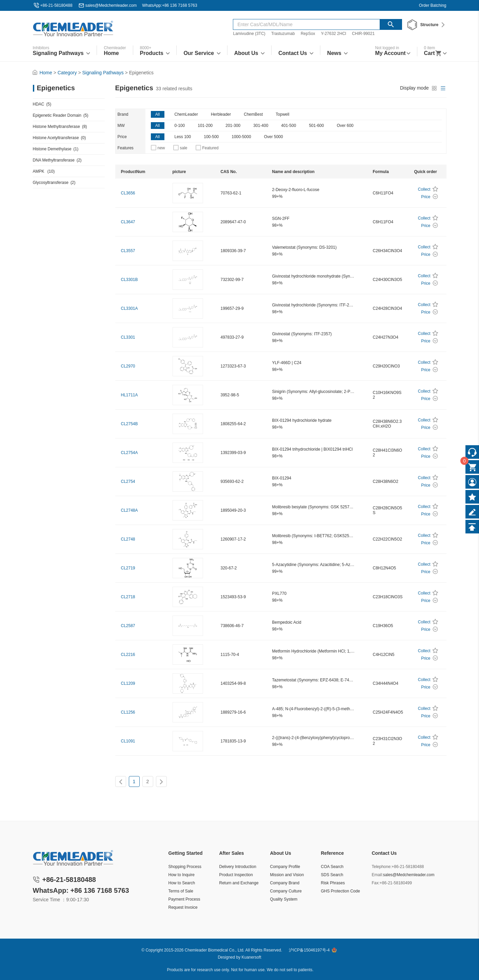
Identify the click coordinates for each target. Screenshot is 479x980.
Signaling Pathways (103, 73)
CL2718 (128, 597)
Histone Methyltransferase (60, 127)
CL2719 (128, 568)
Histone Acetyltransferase (59, 138)
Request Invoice (183, 907)
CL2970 (128, 366)
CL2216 (128, 655)
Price (122, 137)
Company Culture (286, 891)
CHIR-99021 (363, 34)
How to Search (182, 883)
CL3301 (128, 337)
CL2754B (129, 424)
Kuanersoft (252, 957)
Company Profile (285, 867)
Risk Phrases (333, 883)
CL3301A (129, 308)
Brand (123, 114)
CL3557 (128, 251)
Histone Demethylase (56, 149)
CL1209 (128, 683)
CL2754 (128, 482)
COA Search (332, 867)
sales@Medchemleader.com (111, 5)
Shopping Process (185, 867)
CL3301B (129, 280)
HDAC (42, 104)
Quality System (284, 899)
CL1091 (128, 741)
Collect (424, 189)
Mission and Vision (287, 875)
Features (126, 148)
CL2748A (129, 510)
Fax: (376, 883)
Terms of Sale (181, 891)
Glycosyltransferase (54, 183)
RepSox (308, 34)
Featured (211, 148)
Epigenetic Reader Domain (61, 115)
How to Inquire (182, 875)
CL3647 (128, 222)
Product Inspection (236, 875)
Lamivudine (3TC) (249, 34)
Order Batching (433, 5)
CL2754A (129, 453)
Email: (377, 875)
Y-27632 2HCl (334, 34)
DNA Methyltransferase (57, 160)
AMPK (44, 171)
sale (184, 148)
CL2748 (128, 539)
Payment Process (184, 899)
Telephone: (382, 867)
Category (67, 73)
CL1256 (128, 712)
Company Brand (285, 883)
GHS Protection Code (341, 891)
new (161, 148)
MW (121, 126)
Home (46, 73)
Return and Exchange (239, 883)
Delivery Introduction (238, 867)
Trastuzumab (283, 34)
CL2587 (128, 626)
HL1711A (129, 395)
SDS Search (332, 875)
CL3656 (128, 193)
